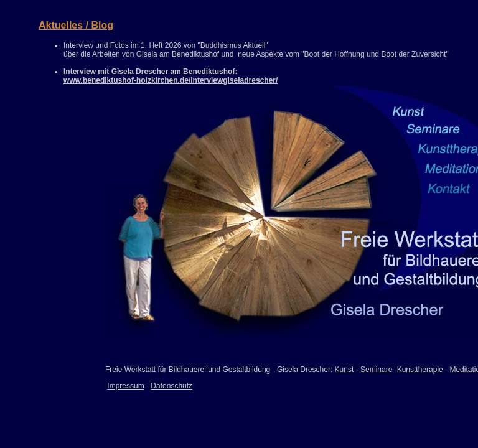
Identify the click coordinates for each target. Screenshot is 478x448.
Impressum (125, 386)
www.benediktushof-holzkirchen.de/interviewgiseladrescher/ (171, 80)
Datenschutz (171, 386)
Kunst (344, 370)
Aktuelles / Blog (76, 25)
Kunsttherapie (420, 370)
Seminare (376, 370)
